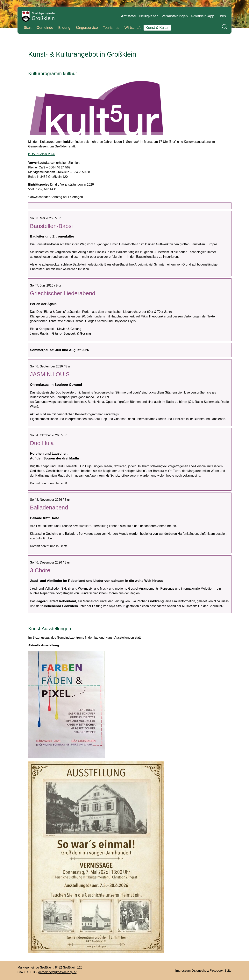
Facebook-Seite (221, 971)
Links (222, 16)
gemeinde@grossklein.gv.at (57, 972)
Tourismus (111, 28)
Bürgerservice (87, 28)
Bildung (64, 28)
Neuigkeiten (149, 16)
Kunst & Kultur (157, 28)
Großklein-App (203, 16)
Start (28, 28)
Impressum (183, 971)
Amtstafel (129, 16)
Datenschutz (200, 971)
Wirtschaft (133, 28)
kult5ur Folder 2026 (42, 154)
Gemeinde (45, 28)
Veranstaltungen (175, 16)
